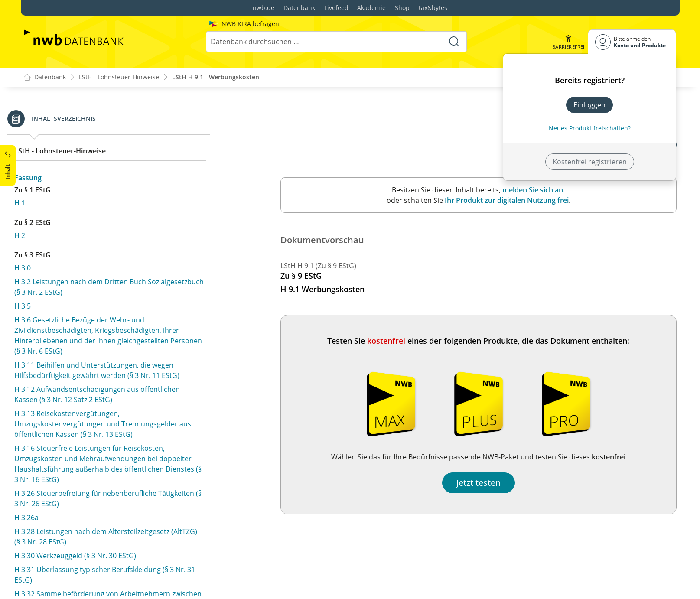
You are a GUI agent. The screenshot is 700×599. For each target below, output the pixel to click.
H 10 (38, 449)
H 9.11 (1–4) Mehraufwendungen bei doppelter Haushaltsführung (107, 337)
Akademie (371, 8)
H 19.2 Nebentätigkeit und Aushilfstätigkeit (100, 542)
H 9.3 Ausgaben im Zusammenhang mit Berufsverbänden (95, 185)
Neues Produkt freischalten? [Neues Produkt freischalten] (590, 128)
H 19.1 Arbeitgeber (61, 528)
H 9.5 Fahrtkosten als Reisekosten (86, 218)
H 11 (38, 482)
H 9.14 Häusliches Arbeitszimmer (85, 384)
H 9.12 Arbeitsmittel (63, 370)
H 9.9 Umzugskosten (64, 283)
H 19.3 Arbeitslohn (61, 556)
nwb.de (264, 8)
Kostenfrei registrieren (590, 162)
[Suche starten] (454, 42)
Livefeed (336, 8)
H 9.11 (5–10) (52, 356)
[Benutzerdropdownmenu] (632, 42)
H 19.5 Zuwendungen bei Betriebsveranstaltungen (112, 583)
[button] (568, 42)
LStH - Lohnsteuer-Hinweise (119, 77)
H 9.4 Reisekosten (60, 204)
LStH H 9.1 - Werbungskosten (216, 77)
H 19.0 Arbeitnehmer (65, 514)
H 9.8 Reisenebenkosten (70, 270)
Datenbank (299, 8)
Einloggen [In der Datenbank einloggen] (589, 105)
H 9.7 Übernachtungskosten (77, 256)
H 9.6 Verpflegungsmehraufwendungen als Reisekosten (100, 237)
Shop (402, 8)
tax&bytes (433, 8)
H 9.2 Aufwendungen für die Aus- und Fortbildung (111, 166)
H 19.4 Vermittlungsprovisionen (83, 570)
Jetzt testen (479, 483)
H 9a (38, 417)
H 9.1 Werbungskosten (68, 152)
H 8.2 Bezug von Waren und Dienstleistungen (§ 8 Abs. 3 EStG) (111, 114)
